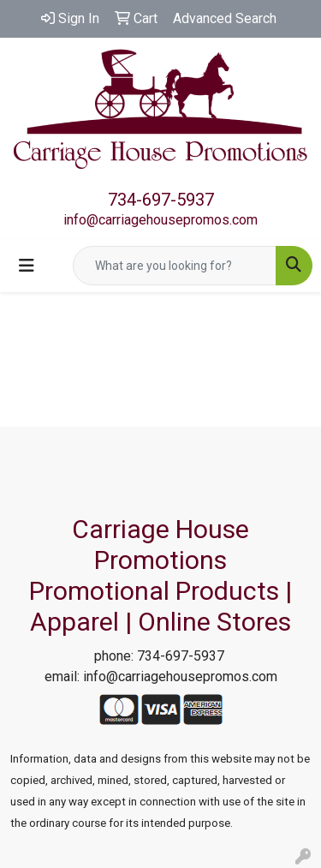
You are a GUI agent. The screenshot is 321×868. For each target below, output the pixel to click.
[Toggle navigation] (27, 266)
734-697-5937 (161, 200)
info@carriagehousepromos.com (160, 220)
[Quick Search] (175, 266)
